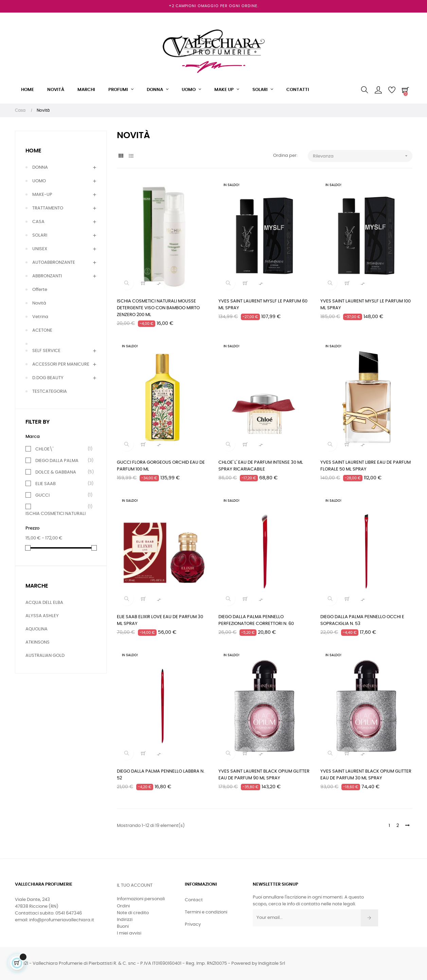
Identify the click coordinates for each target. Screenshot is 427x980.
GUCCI (42, 495)
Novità (39, 303)
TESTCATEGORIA (50, 392)
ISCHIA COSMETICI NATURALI (56, 513)
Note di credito (133, 913)
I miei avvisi (129, 933)
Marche (37, 586)
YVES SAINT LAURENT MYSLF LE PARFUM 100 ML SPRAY (366, 305)
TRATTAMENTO (48, 208)
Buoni (123, 927)
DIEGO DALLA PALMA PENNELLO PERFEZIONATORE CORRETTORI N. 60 (256, 620)
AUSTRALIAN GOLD (45, 656)
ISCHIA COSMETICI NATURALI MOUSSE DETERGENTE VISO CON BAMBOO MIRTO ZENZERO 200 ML (158, 308)
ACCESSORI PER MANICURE (61, 364)
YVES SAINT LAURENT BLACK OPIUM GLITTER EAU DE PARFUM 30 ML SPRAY (366, 775)
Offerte (40, 290)
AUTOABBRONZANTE (54, 263)
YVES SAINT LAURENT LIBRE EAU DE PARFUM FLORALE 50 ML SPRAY (366, 466)
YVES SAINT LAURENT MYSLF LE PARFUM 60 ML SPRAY (263, 305)
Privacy (193, 924)
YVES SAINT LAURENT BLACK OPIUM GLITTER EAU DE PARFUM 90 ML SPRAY (264, 775)
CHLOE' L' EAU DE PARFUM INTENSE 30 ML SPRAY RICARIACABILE (261, 466)
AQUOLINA (37, 629)
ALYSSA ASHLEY (42, 616)
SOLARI (40, 235)
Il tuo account (135, 885)
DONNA (40, 168)
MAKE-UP (42, 195)
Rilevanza (363, 156)
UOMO (39, 181)
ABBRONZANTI (47, 276)
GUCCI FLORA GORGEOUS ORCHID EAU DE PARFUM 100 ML (161, 466)
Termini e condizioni (206, 912)
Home (33, 151)
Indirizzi (125, 920)
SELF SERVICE (46, 351)
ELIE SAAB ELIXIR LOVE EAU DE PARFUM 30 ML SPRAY (160, 620)
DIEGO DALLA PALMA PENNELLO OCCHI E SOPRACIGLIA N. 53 (362, 620)
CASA (38, 222)
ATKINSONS (38, 642)
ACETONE (42, 330)
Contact (194, 900)
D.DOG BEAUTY (48, 378)
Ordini (123, 906)
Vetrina (40, 317)
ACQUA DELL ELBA (44, 603)
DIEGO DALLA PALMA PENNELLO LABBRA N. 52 (161, 775)
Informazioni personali (141, 899)
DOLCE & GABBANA (56, 472)
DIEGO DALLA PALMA (57, 461)
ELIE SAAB (46, 484)
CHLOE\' (44, 449)
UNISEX (40, 249)
